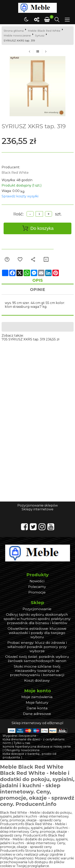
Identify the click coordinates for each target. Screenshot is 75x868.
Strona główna (14, 31)
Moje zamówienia (37, 697)
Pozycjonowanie (37, 609)
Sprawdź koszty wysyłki (20, 196)
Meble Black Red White (44, 31)
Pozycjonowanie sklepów (38, 506)
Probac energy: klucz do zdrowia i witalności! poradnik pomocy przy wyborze (37, 647)
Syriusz (40, 35)
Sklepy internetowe (37, 510)
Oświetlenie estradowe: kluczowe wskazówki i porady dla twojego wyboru (37, 633)
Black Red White (15, 173)
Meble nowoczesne (17, 35)
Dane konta (37, 708)
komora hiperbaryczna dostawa (26, 747)
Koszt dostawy (37, 681)
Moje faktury (37, 703)
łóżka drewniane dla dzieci (21, 740)
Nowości (37, 581)
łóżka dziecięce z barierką (21, 754)
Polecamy (37, 587)
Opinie (37, 290)
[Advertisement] (37, 379)
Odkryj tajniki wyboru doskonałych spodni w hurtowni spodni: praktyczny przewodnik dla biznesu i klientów (37, 619)
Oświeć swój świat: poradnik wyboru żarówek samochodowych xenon (37, 659)
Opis (38, 281)
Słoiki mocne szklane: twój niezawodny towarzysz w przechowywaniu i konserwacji (37, 671)
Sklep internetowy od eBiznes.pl (37, 723)
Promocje (37, 592)
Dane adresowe (37, 714)
